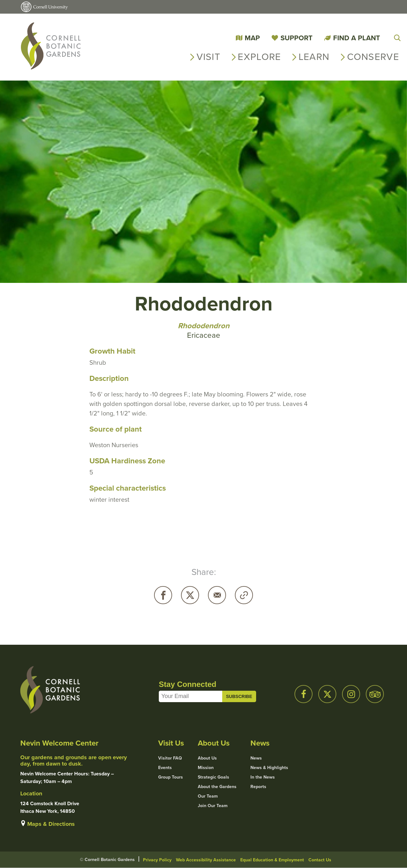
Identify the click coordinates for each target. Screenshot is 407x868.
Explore (259, 57)
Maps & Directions (51, 824)
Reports (258, 787)
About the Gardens (217, 787)
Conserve (373, 57)
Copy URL (244, 595)
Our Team (208, 796)
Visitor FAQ (170, 758)
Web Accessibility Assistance (206, 860)
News (256, 758)
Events (165, 768)
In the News (263, 777)
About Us (207, 758)
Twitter (190, 595)
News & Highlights (269, 768)
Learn (314, 57)
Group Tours (171, 777)
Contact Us (320, 860)
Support (297, 38)
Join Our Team (213, 806)
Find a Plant (357, 38)
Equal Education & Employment (272, 860)
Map (252, 38)
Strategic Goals (213, 777)
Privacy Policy (157, 860)
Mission (206, 768)
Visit (209, 57)
